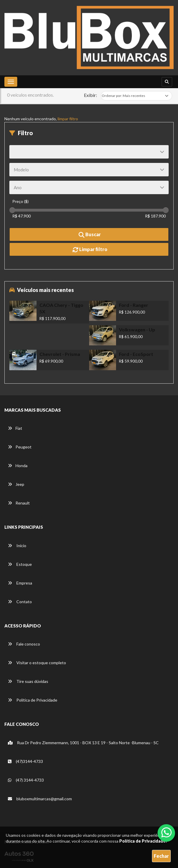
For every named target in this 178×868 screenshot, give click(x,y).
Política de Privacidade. (143, 841)
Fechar (161, 856)
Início (17, 546)
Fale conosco (24, 644)
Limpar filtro (90, 250)
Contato (20, 602)
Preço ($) (20, 201)
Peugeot (20, 447)
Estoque (20, 564)
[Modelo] (89, 170)
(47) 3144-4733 (26, 780)
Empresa (20, 583)
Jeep (16, 484)
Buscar (90, 235)
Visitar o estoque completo (37, 663)
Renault (19, 503)
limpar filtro (68, 119)
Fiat (15, 428)
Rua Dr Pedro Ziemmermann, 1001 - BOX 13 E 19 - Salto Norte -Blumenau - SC (83, 743)
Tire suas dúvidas (28, 681)
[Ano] (89, 187)
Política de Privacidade (33, 700)
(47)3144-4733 (25, 761)
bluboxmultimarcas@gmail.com (40, 799)
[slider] (12, 210)
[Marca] (89, 152)
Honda (18, 466)
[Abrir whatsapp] (166, 832)
